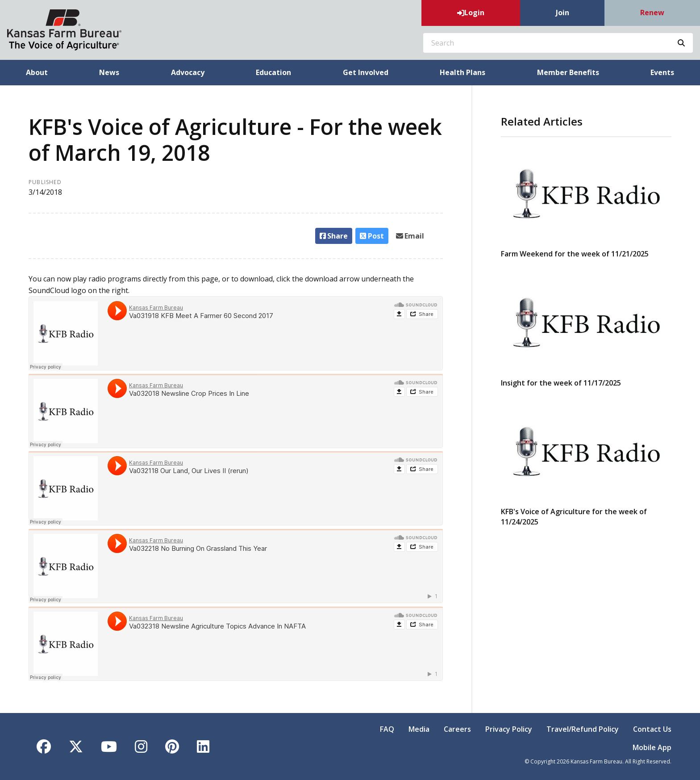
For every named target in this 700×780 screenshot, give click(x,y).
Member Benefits (568, 72)
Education (273, 72)
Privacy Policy (509, 729)
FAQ (387, 729)
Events (662, 72)
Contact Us (652, 729)
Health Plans (462, 72)
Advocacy (188, 72)
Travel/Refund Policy (583, 729)
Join (562, 13)
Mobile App (652, 747)
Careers (457, 729)
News (109, 72)
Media (419, 729)
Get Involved (366, 72)
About (37, 72)
